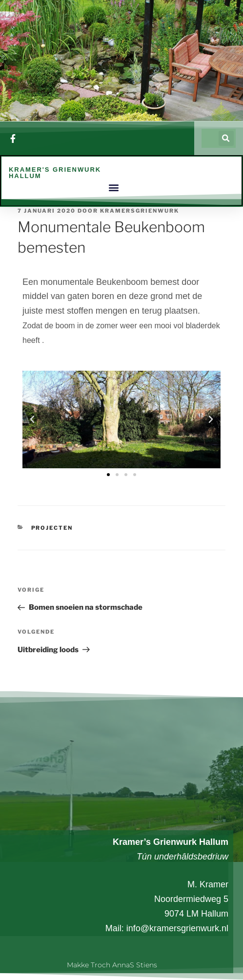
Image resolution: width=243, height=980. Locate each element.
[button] (226, 139)
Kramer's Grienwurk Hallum (55, 173)
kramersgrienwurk (140, 211)
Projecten (52, 528)
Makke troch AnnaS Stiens (112, 965)
